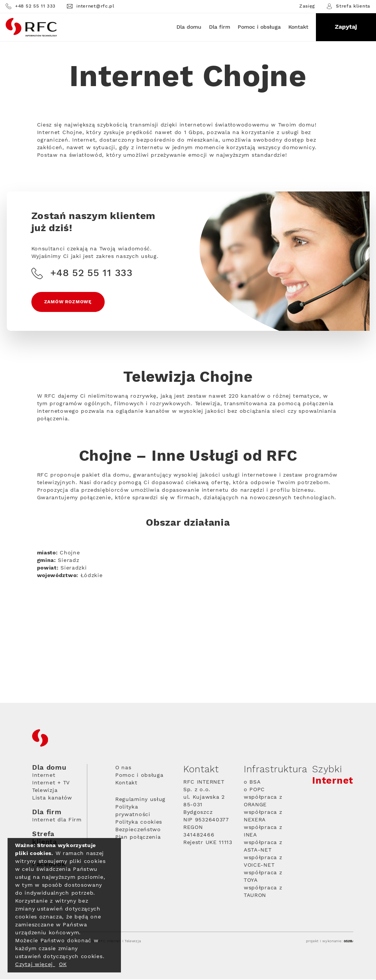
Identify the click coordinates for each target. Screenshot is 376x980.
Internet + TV (51, 784)
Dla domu (189, 27)
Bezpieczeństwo (138, 830)
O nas (123, 769)
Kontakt (298, 27)
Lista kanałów (52, 799)
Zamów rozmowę (68, 302)
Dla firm (220, 27)
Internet (44, 776)
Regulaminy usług (140, 800)
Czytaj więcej (35, 965)
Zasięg (307, 6)
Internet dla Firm (57, 821)
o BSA (252, 783)
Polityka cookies (139, 823)
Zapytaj (346, 27)
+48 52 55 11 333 (31, 6)
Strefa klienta (348, 6)
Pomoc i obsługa (259, 27)
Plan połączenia (138, 838)
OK (63, 965)
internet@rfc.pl (91, 6)
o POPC (254, 790)
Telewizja (45, 791)
